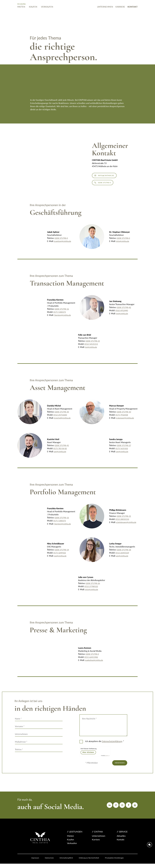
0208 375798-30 (62, 415)
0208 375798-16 (62, 312)
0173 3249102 (60, 556)
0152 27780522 (92, 589)
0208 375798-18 (125, 553)
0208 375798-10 (125, 415)
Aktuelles (121, 840)
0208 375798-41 (62, 448)
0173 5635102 (122, 451)
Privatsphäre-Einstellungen (114, 862)
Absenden (118, 766)
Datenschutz (49, 862)
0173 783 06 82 (61, 451)
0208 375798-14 (62, 553)
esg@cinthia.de (61, 559)
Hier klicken (88, 755)
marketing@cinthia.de (95, 663)
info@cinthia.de (110, 176)
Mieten (21, 13)
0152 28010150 (123, 521)
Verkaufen (47, 13)
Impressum (35, 862)
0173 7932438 (122, 418)
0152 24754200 (61, 418)
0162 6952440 (122, 313)
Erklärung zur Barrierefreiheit (89, 862)
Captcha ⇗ (105, 759)
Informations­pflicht (66, 862)
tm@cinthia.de (123, 317)
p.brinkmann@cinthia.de (120, 527)
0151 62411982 (92, 660)
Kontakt (133, 13)
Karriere (120, 13)
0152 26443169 (123, 556)
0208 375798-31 (125, 518)
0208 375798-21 (93, 344)
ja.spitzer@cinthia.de (63, 244)
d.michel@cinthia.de (63, 421)
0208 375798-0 (62, 241)
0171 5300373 (60, 315)
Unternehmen (105, 13)
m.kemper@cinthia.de (126, 421)
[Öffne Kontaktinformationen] (149, 837)
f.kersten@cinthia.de (63, 318)
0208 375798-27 (125, 448)
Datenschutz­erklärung (112, 744)
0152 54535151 (92, 347)
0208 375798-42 (125, 310)
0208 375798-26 (93, 586)
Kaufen (33, 13)
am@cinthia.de (61, 454)
